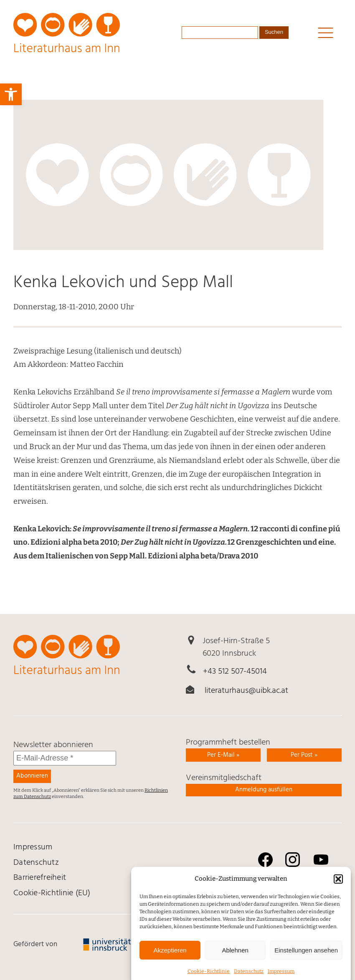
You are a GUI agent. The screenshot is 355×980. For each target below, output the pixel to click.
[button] (338, 887)
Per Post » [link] (304, 755)
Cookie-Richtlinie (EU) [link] (52, 893)
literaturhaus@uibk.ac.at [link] (246, 691)
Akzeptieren (170, 958)
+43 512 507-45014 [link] (235, 672)
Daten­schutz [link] (36, 863)
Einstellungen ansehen (306, 958)
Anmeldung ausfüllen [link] (264, 790)
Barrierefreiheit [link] (40, 878)
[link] (11, 94)
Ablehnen (235, 958)
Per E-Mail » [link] (223, 755)
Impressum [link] (33, 847)
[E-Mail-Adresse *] (65, 758)
